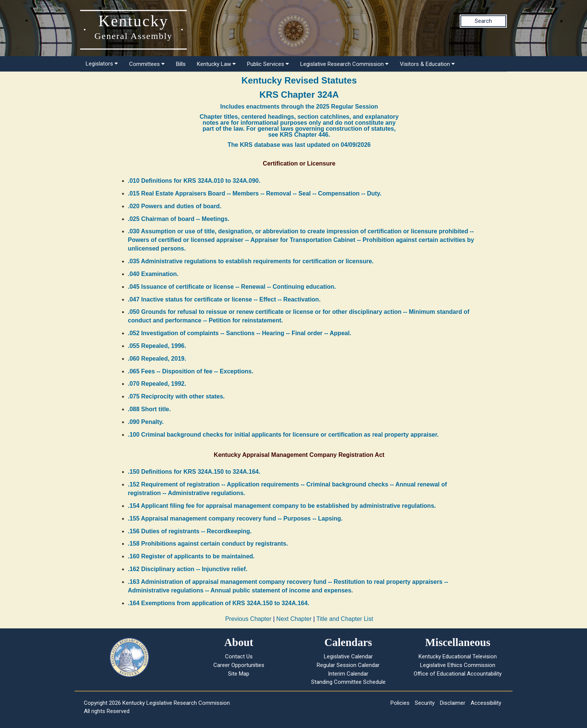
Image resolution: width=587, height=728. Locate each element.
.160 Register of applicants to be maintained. (191, 556)
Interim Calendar (348, 674)
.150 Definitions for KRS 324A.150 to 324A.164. (194, 472)
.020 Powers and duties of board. (175, 206)
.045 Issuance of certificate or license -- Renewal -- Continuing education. (232, 287)
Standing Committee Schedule (348, 682)
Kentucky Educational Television (458, 656)
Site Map (239, 674)
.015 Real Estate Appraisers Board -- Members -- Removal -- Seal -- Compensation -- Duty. (255, 193)
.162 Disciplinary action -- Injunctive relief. (188, 569)
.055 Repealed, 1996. (157, 346)
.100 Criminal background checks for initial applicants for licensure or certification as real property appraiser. (284, 435)
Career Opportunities (239, 665)
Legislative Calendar (348, 656)
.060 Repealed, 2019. (157, 359)
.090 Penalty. (146, 422)
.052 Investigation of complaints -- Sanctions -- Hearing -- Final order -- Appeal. (240, 333)
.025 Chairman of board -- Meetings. (179, 219)
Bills (181, 64)
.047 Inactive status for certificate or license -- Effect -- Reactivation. (224, 299)
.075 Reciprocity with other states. (177, 396)
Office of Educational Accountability (458, 674)
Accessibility (486, 703)
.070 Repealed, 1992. (157, 384)
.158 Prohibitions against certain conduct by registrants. (208, 544)
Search (483, 21)
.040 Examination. (153, 274)
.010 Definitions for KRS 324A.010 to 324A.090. (194, 181)
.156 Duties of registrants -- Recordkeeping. (190, 531)
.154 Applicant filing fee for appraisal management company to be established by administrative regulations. (282, 506)
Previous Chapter (248, 619)
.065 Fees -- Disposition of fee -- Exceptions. (191, 371)
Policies (400, 703)
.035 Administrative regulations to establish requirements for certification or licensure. (251, 261)
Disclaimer (453, 703)
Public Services (268, 64)
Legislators (102, 64)
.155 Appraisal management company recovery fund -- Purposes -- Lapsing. (235, 518)
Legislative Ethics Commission (458, 665)
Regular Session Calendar (348, 665)
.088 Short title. (150, 409)
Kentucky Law (216, 64)
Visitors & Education (427, 64)
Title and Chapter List (345, 619)
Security (425, 703)
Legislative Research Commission (344, 64)
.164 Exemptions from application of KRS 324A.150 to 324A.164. (219, 603)
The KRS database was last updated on (299, 145)
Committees (147, 64)
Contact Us (239, 656)
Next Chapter (294, 619)
